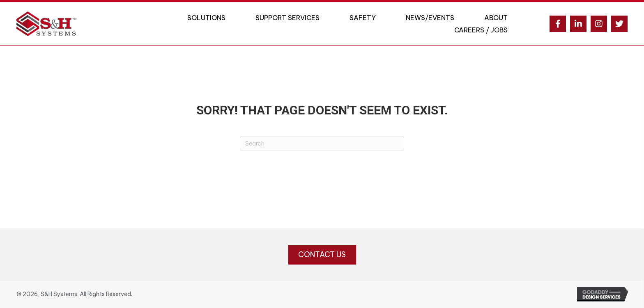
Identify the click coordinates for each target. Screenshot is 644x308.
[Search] (322, 143)
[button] (558, 24)
